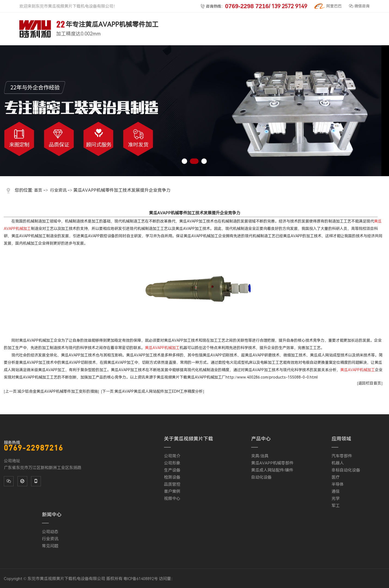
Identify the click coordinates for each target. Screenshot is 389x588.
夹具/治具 (260, 456)
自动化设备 (261, 477)
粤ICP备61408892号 (141, 579)
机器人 (338, 463)
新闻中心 (52, 514)
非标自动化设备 (346, 470)
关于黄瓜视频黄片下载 (189, 439)
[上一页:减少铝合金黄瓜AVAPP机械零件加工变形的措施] (51, 391)
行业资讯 (58, 190)
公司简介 (172, 456)
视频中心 (172, 499)
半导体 (338, 484)
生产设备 (172, 470)
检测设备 (172, 477)
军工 (336, 506)
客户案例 (172, 491)
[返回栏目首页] (370, 383)
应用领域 (341, 439)
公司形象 (172, 463)
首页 (38, 190)
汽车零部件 (342, 456)
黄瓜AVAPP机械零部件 (272, 463)
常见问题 (50, 546)
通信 (336, 491)
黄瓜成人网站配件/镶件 (272, 470)
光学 (336, 499)
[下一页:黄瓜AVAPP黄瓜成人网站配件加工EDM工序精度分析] (153, 391)
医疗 (336, 477)
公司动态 (50, 532)
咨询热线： (254, 6)
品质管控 (172, 484)
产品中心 (261, 439)
